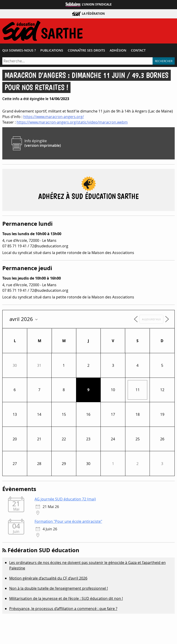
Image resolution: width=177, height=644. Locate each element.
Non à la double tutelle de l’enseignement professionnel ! (59, 588)
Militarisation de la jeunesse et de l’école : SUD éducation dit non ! (66, 598)
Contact (138, 50)
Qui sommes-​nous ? (19, 50)
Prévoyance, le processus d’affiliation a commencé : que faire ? (63, 609)
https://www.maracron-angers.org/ (54, 117)
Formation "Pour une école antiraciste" (68, 521)
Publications (52, 50)
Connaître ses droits (86, 50)
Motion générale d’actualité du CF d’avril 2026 (48, 578)
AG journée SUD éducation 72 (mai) (65, 499)
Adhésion (118, 50)
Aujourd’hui (151, 319)
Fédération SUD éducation (43, 550)
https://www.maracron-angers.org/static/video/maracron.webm (72, 122)
